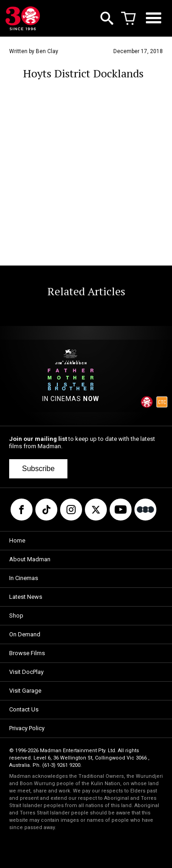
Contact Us (24, 709)
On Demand (25, 634)
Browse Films (27, 653)
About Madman (30, 559)
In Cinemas (24, 578)
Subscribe (38, 469)
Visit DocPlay (26, 672)
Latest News (26, 597)
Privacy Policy (27, 728)
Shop (16, 616)
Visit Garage (25, 691)
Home (17, 540)
